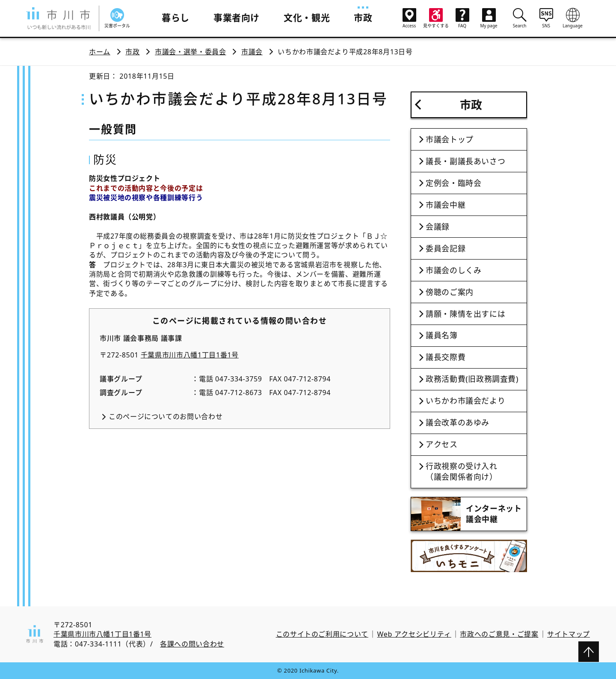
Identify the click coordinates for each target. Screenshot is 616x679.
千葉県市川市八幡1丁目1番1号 (190, 355)
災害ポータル (117, 18)
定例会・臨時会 (453, 183)
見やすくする (436, 18)
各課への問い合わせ (192, 644)
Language (573, 18)
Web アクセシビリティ (414, 634)
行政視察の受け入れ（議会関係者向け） (462, 471)
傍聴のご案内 (450, 292)
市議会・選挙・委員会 (190, 52)
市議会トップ (450, 139)
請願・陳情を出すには (465, 314)
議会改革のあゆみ (458, 422)
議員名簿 (442, 335)
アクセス (442, 444)
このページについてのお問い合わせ (166, 416)
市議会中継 (446, 205)
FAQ (462, 18)
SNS (546, 18)
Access (409, 18)
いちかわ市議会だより (465, 401)
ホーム (100, 52)
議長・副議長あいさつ (465, 161)
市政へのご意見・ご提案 (499, 634)
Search (520, 18)
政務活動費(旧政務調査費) (472, 379)
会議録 (438, 227)
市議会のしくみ (453, 270)
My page (489, 18)
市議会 (252, 52)
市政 (363, 18)
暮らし (176, 18)
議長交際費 (446, 357)
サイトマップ (569, 634)
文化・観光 (307, 18)
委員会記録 (446, 248)
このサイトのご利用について (322, 634)
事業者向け (237, 18)
